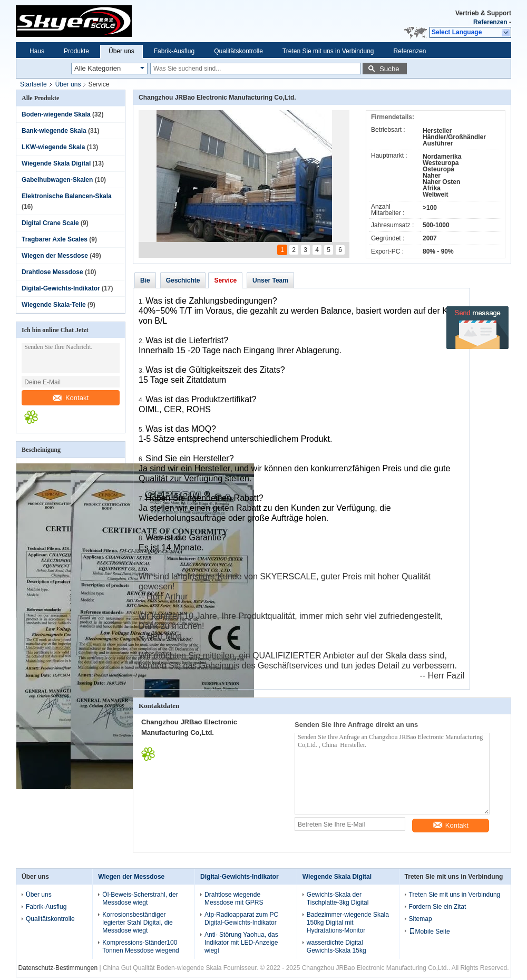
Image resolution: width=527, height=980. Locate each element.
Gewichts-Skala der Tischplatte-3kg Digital (338, 899)
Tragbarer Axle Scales (55, 239)
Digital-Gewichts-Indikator (61, 288)
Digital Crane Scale (50, 223)
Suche (389, 69)
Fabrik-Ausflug (174, 51)
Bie (145, 280)
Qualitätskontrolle (238, 51)
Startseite (33, 84)
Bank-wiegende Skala (54, 131)
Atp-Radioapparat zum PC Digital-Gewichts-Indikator (241, 919)
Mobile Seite (430, 932)
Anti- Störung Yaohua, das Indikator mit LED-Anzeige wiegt (241, 943)
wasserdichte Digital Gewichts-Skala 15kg (336, 947)
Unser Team (270, 280)
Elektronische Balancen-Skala (67, 196)
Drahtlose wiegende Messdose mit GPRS (234, 899)
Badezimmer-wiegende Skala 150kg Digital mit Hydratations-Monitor (348, 923)
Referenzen (490, 22)
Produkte (76, 51)
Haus (37, 51)
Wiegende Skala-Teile (54, 305)
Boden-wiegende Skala (56, 114)
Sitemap (421, 919)
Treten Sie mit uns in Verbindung (328, 51)
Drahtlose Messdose (52, 272)
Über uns (121, 51)
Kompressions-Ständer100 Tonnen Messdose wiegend (140, 947)
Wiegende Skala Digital (56, 163)
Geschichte (183, 280)
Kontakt (71, 398)
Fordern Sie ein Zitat (438, 907)
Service (225, 280)
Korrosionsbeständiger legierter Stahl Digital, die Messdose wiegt (137, 923)
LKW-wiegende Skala (53, 147)
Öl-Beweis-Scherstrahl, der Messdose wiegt (140, 899)
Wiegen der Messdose (55, 256)
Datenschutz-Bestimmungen (58, 968)
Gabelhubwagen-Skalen (57, 180)
